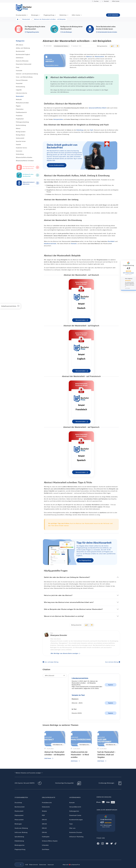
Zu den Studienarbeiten (57, 165)
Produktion (19, 116)
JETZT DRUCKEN (113, 15)
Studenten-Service (21, 148)
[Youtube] (107, 843)
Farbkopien (46, 837)
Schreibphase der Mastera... (61, 46)
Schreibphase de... (58, 745)
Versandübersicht (75, 807)
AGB (27, 865)
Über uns (72, 828)
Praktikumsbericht (21, 112)
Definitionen (20, 58)
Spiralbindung (19, 837)
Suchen (96, 1)
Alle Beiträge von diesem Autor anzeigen (65, 653)
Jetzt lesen (48, 758)
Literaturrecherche (21, 93)
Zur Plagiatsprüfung (85, 560)
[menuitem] (19, 865)
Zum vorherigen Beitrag (51, 662)
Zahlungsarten (74, 811)
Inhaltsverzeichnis (50, 243)
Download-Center (75, 815)
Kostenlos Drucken (76, 832)
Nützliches (63, 15)
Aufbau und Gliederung (23, 48)
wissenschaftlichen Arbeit (98, 108)
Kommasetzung (20, 87)
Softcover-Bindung (21, 832)
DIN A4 (44, 824)
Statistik (18, 145)
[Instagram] (103, 843)
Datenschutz (43, 865)
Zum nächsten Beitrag (112, 662)
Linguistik (19, 90)
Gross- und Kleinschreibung (24, 77)
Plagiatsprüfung (49, 15)
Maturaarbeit (19, 820)
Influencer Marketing (76, 837)
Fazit (92, 130)
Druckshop (18, 802)
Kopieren (111, 685)
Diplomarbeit (19, 815)
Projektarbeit (20, 119)
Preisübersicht (47, 802)
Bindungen (35, 15)
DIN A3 (44, 820)
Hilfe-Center (116, 1)
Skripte (44, 811)
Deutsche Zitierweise (22, 61)
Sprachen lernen (21, 141)
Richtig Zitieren (21, 135)
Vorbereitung (20, 154)
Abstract (89, 56)
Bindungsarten (20, 845)
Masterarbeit (20, 96)
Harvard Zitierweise (22, 80)
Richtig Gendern (21, 132)
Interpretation (58, 119)
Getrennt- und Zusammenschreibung (27, 74)
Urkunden (45, 845)
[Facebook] (98, 843)
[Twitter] (112, 843)
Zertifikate (46, 849)
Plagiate (18, 106)
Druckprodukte (21, 15)
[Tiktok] (116, 843)
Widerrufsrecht (34, 865)
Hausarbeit (19, 83)
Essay (18, 67)
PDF (43, 815)
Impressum (51, 865)
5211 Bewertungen (106, 825)
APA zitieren (20, 45)
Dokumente (46, 807)
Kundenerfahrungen (76, 820)
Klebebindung (19, 841)
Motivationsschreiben (22, 103)
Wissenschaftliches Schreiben (25, 161)
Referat (18, 128)
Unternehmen (75, 797)
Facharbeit (19, 71)
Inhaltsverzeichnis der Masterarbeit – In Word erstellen (80, 755)
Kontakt (106, 1)
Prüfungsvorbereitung (22, 122)
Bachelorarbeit (20, 51)
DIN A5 (44, 828)
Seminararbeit (20, 138)
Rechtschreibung (21, 125)
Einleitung (80, 130)
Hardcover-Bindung (21, 828)
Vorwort (74, 243)
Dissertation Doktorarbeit (24, 64)
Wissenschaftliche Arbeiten (24, 157)
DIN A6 (44, 832)
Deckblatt (111, 241)
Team (71, 824)
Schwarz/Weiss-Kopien (50, 841)
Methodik (19, 100)
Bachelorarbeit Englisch (23, 54)
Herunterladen (81, 320)
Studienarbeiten (21, 797)
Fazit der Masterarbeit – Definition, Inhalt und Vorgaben (107, 755)
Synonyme (19, 151)
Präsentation (20, 109)
